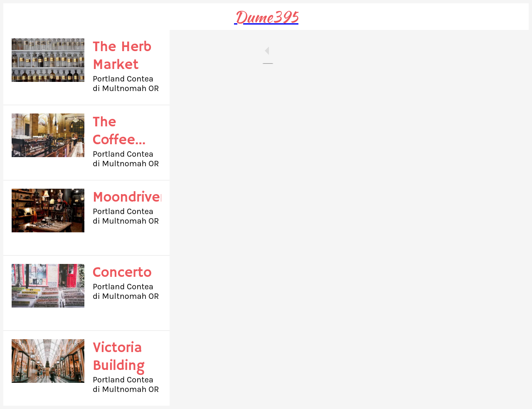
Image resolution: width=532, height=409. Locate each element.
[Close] (17, 17)
